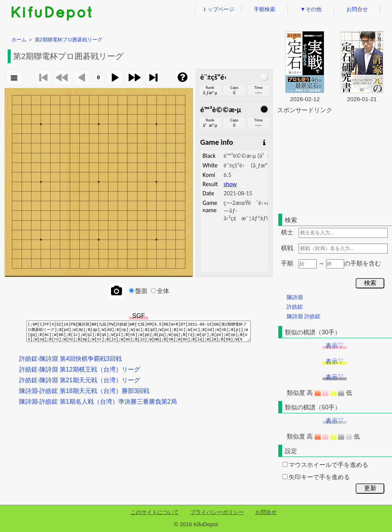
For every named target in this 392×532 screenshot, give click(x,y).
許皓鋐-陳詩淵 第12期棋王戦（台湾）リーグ (80, 369)
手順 (287, 263)
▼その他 (311, 9)
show (230, 184)
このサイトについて (155, 512)
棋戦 (287, 248)
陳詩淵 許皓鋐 (304, 316)
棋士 (287, 232)
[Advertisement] (335, 162)
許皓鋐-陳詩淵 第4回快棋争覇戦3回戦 (70, 359)
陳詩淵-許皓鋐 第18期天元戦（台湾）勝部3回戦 (84, 391)
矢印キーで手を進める (316, 477)
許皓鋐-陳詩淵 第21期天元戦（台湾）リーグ (80, 380)
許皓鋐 (295, 307)
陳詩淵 (295, 297)
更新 (370, 488)
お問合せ (357, 9)
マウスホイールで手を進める (325, 465)
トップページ (218, 9)
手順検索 (265, 9)
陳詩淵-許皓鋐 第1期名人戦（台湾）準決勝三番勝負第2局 (98, 402)
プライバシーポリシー (217, 512)
